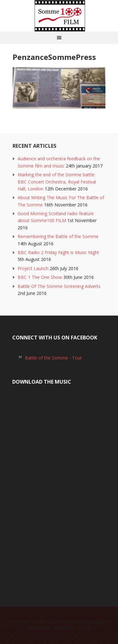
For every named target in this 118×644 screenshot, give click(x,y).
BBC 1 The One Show (40, 277)
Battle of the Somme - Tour (53, 358)
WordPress (64, 628)
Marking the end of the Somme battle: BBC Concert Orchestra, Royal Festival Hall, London (57, 182)
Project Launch (33, 268)
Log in (84, 628)
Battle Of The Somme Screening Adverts (59, 286)
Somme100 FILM (59, 16)
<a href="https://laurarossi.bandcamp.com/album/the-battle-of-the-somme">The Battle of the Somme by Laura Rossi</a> (59, 489)
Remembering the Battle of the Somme (58, 236)
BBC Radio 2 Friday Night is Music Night (58, 252)
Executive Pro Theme (67, 622)
